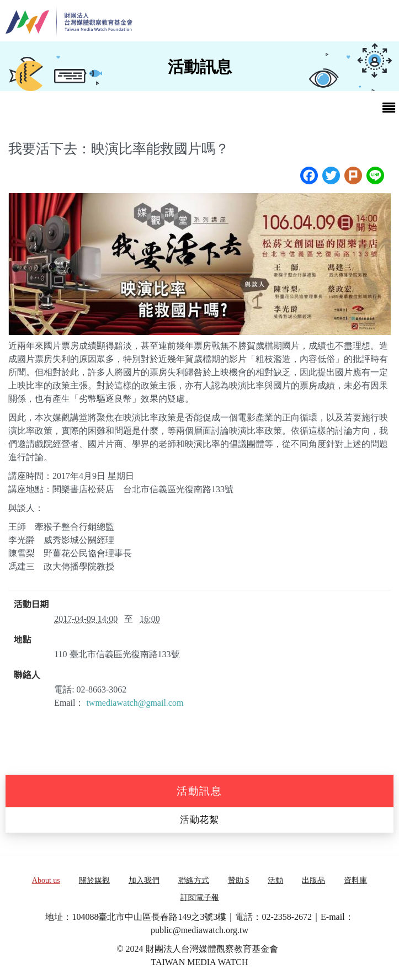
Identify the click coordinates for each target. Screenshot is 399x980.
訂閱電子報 (200, 898)
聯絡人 (27, 675)
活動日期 (31, 605)
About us (46, 880)
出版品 (313, 880)
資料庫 (355, 880)
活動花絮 (199, 820)
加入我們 (144, 880)
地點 (23, 640)
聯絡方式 (194, 880)
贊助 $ (239, 880)
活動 (275, 880)
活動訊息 (199, 791)
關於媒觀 (94, 880)
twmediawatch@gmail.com (135, 703)
